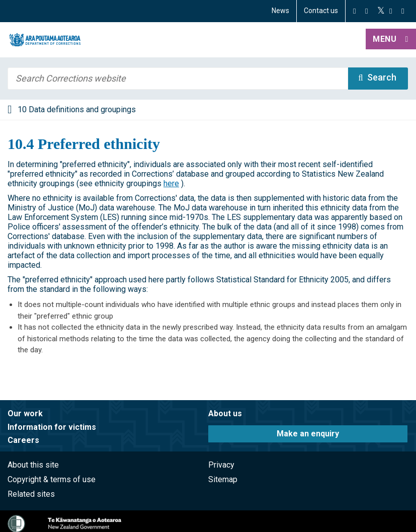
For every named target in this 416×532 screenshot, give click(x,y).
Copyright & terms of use (52, 479)
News (280, 11)
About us (225, 413)
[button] (391, 40)
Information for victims (52, 427)
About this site (33, 465)
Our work (25, 413)
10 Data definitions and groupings (77, 109)
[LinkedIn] (403, 11)
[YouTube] (391, 11)
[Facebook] (354, 11)
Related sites (31, 494)
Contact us (321, 11)
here (171, 183)
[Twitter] (381, 11)
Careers (23, 440)
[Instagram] (366, 11)
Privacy (221, 465)
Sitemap (223, 479)
